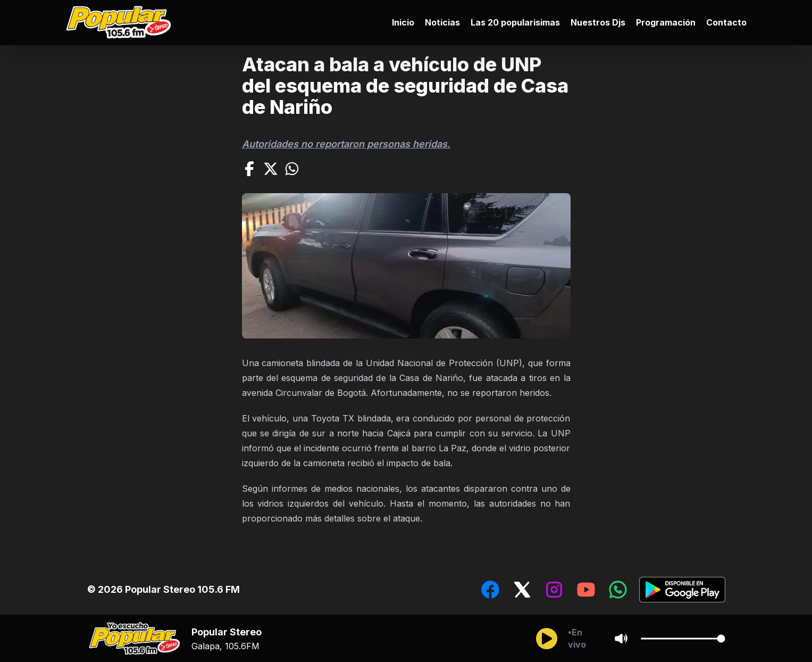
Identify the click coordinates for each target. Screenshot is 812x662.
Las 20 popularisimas (515, 22)
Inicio (403, 22)
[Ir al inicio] (121, 23)
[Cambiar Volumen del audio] (683, 639)
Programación (666, 22)
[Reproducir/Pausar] (547, 639)
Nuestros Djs (598, 22)
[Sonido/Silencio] (621, 639)
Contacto (726, 22)
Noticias (442, 22)
